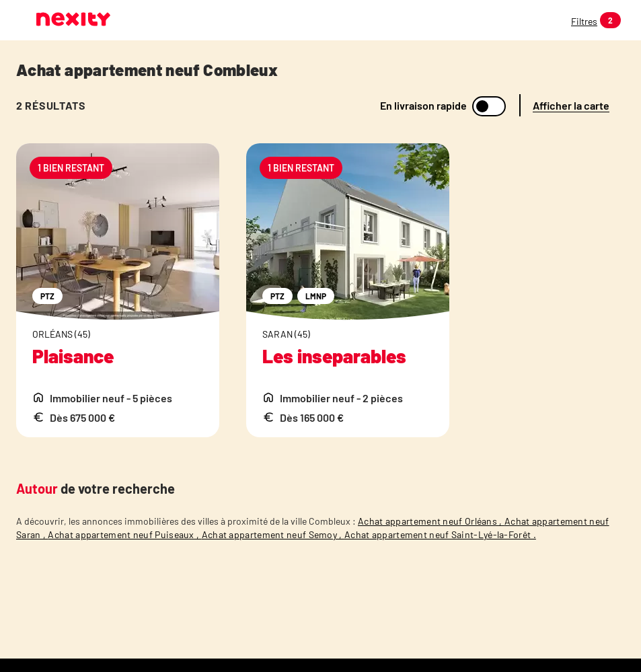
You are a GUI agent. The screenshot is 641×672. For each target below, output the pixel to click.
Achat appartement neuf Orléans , (431, 521)
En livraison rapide (423, 106)
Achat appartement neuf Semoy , (273, 534)
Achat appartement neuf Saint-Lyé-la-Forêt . (440, 534)
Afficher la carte (571, 105)
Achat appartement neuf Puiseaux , (124, 534)
